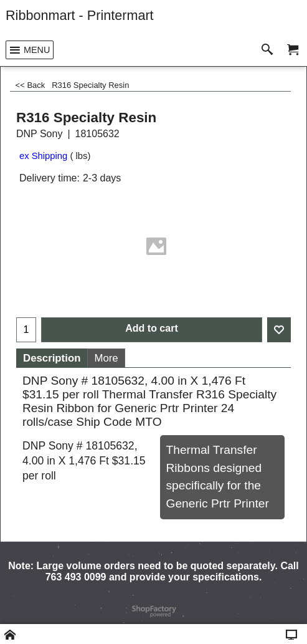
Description (52, 358)
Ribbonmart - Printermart (80, 15)
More (106, 358)
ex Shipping (43, 156)
